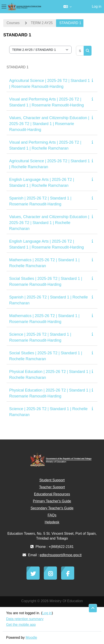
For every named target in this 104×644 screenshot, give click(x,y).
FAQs (52, 515)
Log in (97, 6)
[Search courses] (80, 51)
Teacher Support (52, 487)
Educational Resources (52, 494)
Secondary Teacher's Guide (52, 508)
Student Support (52, 480)
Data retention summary (25, 619)
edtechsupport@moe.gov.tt (61, 555)
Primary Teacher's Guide (52, 501)
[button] (68, 7)
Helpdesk (52, 522)
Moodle (31, 638)
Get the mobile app (21, 625)
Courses (13, 23)
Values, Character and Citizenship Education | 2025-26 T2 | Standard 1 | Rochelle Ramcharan (49, 223)
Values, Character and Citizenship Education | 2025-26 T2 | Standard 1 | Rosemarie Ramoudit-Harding (49, 124)
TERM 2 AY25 (42, 23)
